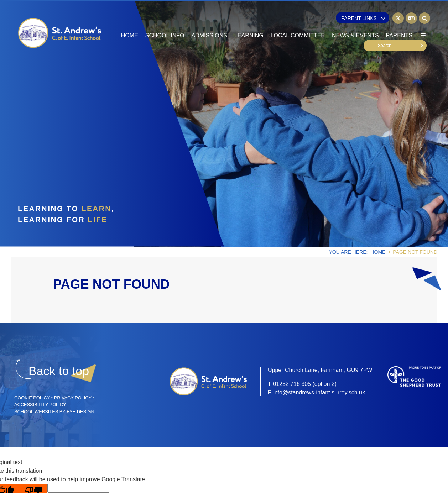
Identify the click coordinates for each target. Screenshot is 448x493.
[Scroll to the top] (59, 371)
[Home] (60, 33)
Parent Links (363, 18)
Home (378, 252)
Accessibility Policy (40, 405)
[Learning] (249, 21)
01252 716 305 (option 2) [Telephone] (305, 384)
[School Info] (165, 21)
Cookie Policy (32, 398)
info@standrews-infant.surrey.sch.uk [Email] (319, 392)
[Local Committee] (298, 21)
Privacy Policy (73, 398)
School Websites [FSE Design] (36, 412)
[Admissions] (209, 21)
